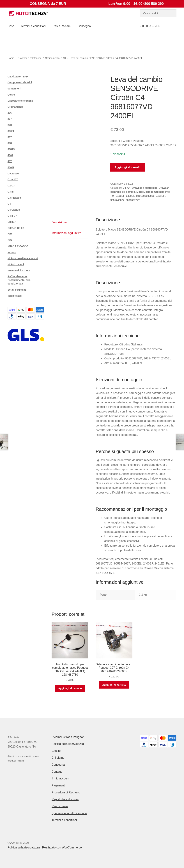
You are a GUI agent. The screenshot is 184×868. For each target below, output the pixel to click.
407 (10, 161)
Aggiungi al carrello (128, 167)
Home (11, 58)
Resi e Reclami (62, 26)
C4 (65, 58)
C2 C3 (11, 186)
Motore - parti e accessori (23, 258)
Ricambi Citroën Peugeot (68, 737)
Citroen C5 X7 (16, 228)
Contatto (57, 772)
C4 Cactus (14, 210)
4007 (10, 155)
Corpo (11, 95)
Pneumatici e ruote (19, 271)
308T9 (11, 149)
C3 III (11, 192)
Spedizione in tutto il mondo (69, 813)
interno (12, 252)
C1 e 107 (13, 179)
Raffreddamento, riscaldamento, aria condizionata (19, 280)
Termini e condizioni (34, 26)
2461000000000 (145, 196)
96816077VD (133, 200)
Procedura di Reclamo (66, 792)
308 (10, 143)
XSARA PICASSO (18, 246)
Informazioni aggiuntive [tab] (66, 233)
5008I (11, 167)
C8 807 (12, 222)
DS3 (10, 234)
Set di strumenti (17, 290)
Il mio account (60, 778)
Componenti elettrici (20, 82)
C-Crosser (14, 174)
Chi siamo (58, 758)
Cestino (56, 751)
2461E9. (160, 196)
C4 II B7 (12, 216)
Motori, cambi (145, 192)
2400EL (130, 196)
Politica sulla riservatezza (68, 744)
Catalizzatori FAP (18, 77)
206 (10, 113)
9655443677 (117, 200)
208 (10, 125)
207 (10, 119)
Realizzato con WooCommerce (62, 847)
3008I (11, 131)
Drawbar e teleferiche (30, 58)
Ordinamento (52, 58)
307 (10, 137)
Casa (11, 26)
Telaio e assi (15, 296)
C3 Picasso (14, 198)
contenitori (14, 89)
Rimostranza (60, 806)
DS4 (10, 240)
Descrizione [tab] (59, 222)
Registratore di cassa (65, 799)
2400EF (120, 196)
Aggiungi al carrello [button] (70, 688)
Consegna (84, 26)
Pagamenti (58, 785)
